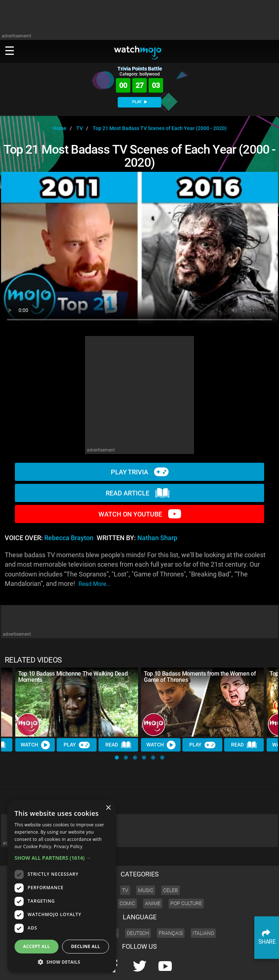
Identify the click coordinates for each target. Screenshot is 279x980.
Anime (153, 879)
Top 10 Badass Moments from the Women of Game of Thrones (200, 677)
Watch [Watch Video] (35, 745)
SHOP (253, 968)
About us (196, 968)
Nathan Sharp (157, 538)
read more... (94, 584)
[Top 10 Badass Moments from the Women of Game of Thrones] (202, 702)
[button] (117, 758)
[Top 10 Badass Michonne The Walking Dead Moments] (77, 702)
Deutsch (138, 908)
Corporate (173, 968)
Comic (127, 879)
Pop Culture (186, 879)
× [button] (108, 808)
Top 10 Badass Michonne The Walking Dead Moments (73, 677)
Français (171, 908)
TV (125, 866)
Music (146, 866)
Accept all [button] (37, 946)
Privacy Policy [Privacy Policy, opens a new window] (68, 847)
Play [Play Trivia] (77, 745)
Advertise (219, 968)
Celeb (171, 866)
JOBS (238, 968)
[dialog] (62, 886)
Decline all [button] (86, 946)
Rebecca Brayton (69, 538)
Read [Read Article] (118, 745)
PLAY (139, 102)
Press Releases (144, 968)
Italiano (203, 908)
